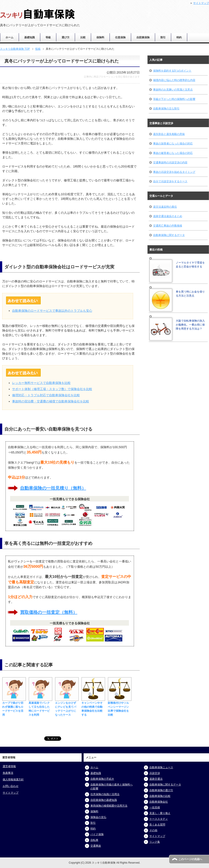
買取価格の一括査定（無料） (49, 612)
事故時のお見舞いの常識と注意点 (173, 90)
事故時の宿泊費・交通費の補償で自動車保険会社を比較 (51, 401)
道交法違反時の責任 (165, 207)
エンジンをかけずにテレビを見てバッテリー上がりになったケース (67, 707)
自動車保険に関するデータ (169, 235)
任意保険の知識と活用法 (105, 794)
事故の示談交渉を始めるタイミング (174, 172)
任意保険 (120, 37)
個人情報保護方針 (13, 780)
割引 (163, 37)
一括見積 (155, 807)
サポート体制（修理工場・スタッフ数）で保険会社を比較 (52, 389)
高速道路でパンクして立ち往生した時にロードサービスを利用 (40, 707)
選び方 (66, 37)
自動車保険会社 (159, 802)
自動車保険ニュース (161, 767)
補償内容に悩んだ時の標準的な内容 (174, 80)
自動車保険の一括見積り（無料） (53, 488)
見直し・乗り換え (160, 813)
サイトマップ (11, 793)
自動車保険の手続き (102, 779)
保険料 (100, 37)
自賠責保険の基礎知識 (104, 800)
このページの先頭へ (190, 859)
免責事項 (8, 773)
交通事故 (96, 846)
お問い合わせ (11, 786)
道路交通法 (156, 779)
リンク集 (155, 842)
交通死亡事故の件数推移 (168, 226)
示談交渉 (155, 773)
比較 (83, 37)
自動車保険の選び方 (161, 790)
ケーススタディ (159, 819)
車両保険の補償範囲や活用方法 (109, 806)
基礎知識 (29, 37)
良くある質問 (157, 825)
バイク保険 (97, 834)
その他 (153, 830)
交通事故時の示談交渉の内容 (170, 162)
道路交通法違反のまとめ (168, 216)
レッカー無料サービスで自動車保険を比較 (41, 383)
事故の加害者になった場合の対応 (173, 144)
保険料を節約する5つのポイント (172, 71)
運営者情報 (9, 766)
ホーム (9, 37)
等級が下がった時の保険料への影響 (174, 99)
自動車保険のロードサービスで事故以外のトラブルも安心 (52, 311)
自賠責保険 (143, 37)
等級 (48, 37)
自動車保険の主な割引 (166, 109)
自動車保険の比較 (160, 796)
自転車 (94, 840)
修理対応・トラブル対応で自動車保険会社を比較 (46, 395)
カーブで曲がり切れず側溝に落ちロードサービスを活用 (14, 707)
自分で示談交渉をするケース (170, 181)
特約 (179, 37)
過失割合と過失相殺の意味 (169, 134)
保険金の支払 (98, 817)
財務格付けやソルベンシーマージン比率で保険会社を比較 (120, 707)
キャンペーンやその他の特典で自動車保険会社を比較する (93, 707)
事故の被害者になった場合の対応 (173, 153)
